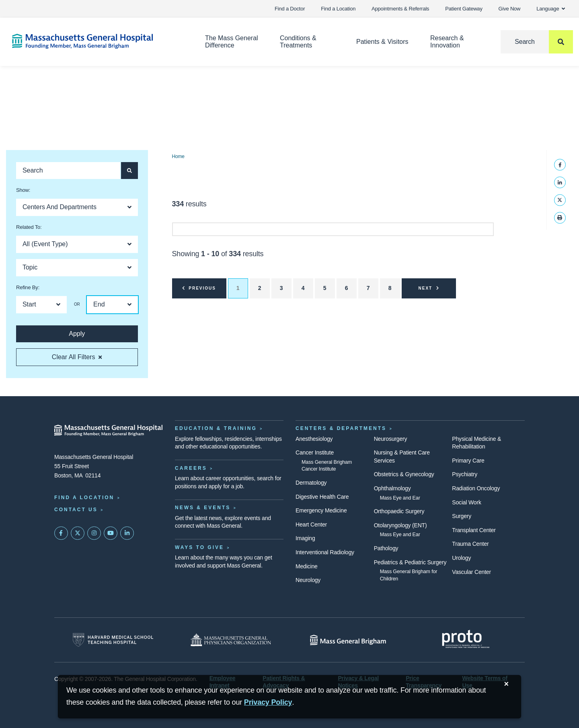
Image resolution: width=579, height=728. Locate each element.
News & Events (203, 508)
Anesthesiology (314, 439)
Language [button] (551, 9)
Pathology (386, 548)
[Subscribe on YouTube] (111, 533)
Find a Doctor (290, 9)
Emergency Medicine (321, 510)
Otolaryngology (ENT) (400, 525)
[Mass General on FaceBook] (61, 533)
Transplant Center (474, 530)
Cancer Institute (315, 452)
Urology (461, 558)
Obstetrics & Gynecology (404, 474)
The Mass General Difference (232, 42)
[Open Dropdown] (77, 207)
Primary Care (468, 461)
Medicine (307, 566)
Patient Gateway (464, 9)
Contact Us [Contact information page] (76, 510)
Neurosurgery (391, 439)
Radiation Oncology (476, 488)
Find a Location (338, 9)
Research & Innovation (447, 42)
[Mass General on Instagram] (94, 533)
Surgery (462, 516)
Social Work (466, 502)
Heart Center (311, 524)
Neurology (308, 580)
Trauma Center (470, 544)
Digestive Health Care (322, 497)
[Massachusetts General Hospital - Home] (109, 430)
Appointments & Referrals (400, 9)
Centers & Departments (341, 428)
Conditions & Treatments (298, 42)
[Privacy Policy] (268, 702)
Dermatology (311, 483)
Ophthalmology (392, 488)
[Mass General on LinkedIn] (127, 533)
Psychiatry (465, 474)
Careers (191, 468)
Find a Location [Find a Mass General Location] (84, 498)
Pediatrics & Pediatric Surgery (410, 562)
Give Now (510, 9)
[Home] (96, 41)
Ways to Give (199, 547)
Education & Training (216, 428)
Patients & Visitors (382, 42)
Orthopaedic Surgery (399, 511)
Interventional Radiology (325, 552)
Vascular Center (471, 572)
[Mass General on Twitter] (78, 533)
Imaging (305, 538)
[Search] (537, 42)
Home (178, 156)
